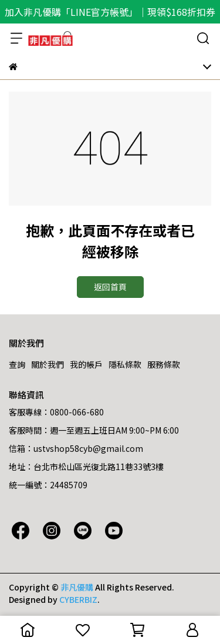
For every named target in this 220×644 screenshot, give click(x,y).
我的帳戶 (86, 364)
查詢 (17, 364)
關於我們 (48, 364)
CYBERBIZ (78, 599)
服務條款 (164, 364)
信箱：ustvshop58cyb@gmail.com (76, 448)
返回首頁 (110, 287)
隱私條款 (125, 364)
